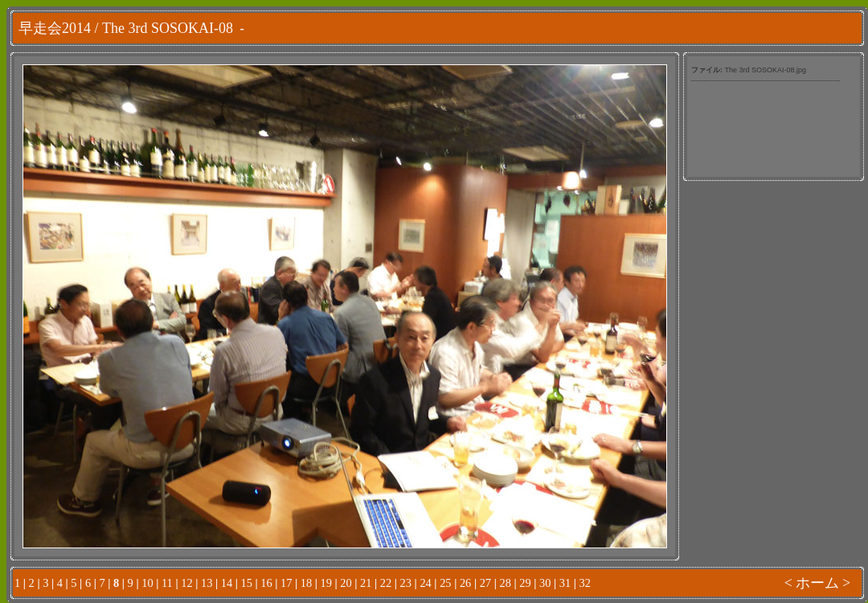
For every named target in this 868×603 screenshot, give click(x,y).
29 (525, 583)
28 (505, 583)
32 (585, 583)
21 (366, 583)
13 (207, 583)
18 (306, 583)
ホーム (817, 583)
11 (167, 583)
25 (445, 583)
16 (266, 583)
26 (465, 583)
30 (545, 583)
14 (227, 583)
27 (485, 583)
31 (565, 583)
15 (246, 583)
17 (286, 583)
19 (326, 583)
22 (386, 583)
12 (186, 583)
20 (346, 583)
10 (147, 583)
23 (406, 583)
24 (425, 583)
